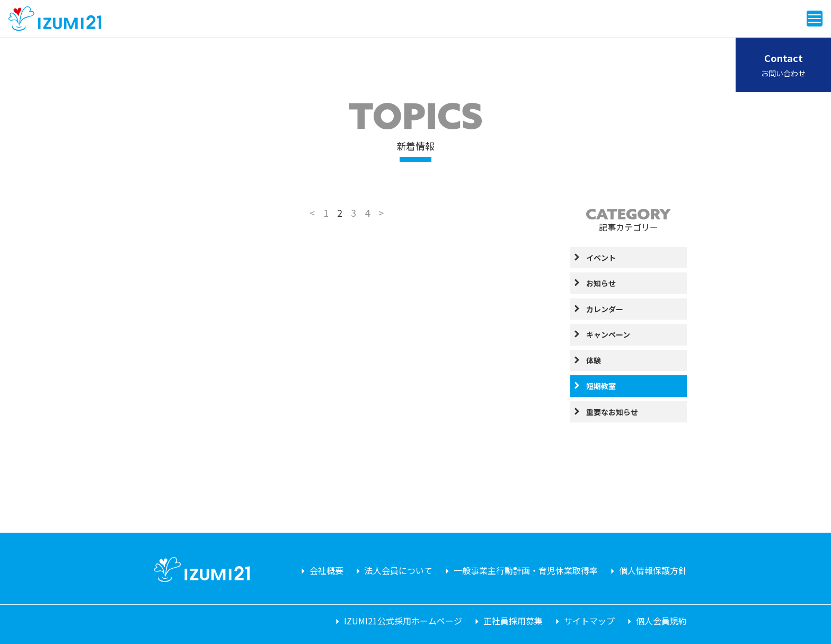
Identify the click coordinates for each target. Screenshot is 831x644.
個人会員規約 (661, 621)
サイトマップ (589, 621)
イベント (601, 258)
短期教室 (601, 386)
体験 (594, 360)
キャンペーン (608, 334)
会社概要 (326, 570)
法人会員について (399, 570)
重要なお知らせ (612, 412)
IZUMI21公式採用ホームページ (403, 621)
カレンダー (605, 309)
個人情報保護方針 (653, 570)
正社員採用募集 (513, 621)
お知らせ (601, 283)
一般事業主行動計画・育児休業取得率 (526, 570)
